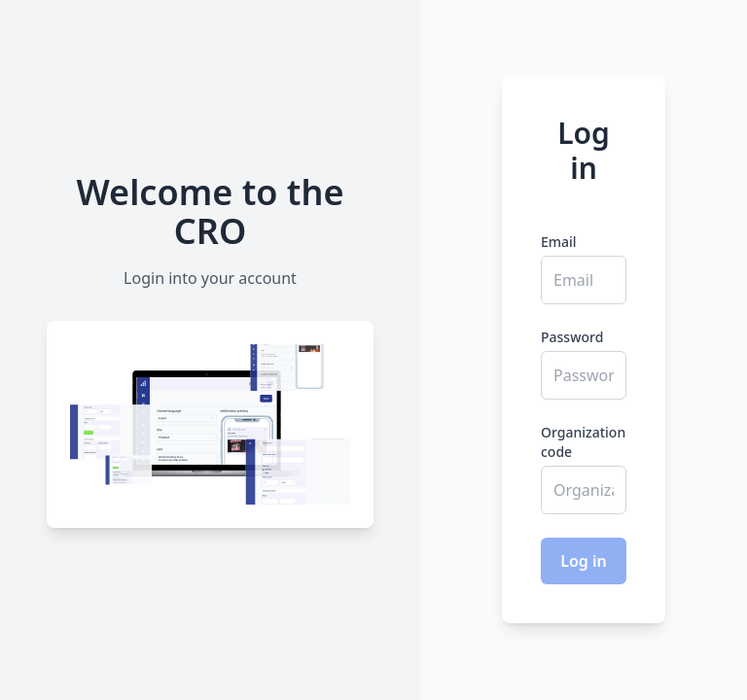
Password (572, 337)
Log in (584, 561)
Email (559, 242)
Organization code (583, 442)
